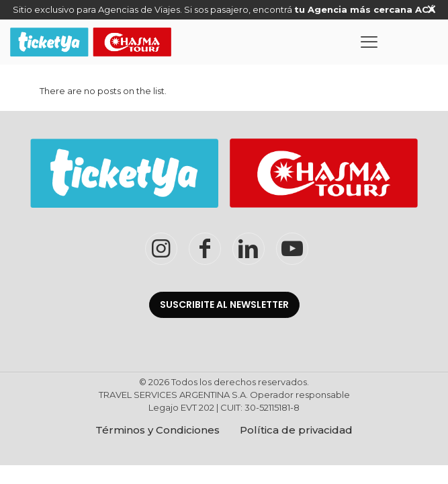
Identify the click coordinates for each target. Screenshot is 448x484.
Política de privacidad (296, 430)
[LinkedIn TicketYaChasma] (249, 249)
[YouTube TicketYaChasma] (292, 249)
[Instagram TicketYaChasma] (161, 249)
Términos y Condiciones (158, 430)
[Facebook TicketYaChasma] (205, 249)
